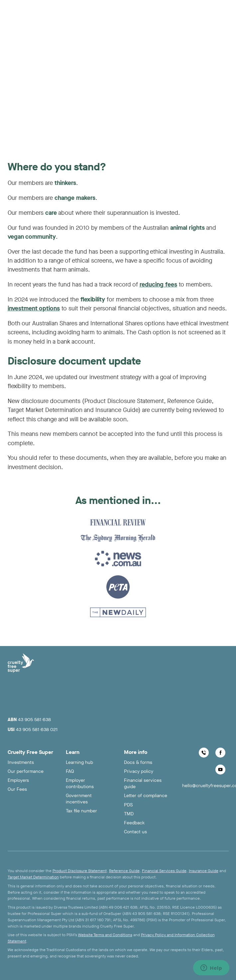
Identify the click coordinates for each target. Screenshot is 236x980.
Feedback (134, 823)
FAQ (70, 771)
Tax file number (81, 811)
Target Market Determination (33, 877)
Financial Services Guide (164, 871)
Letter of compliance (146, 796)
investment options (34, 308)
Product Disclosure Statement (80, 871)
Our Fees (17, 789)
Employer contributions (80, 783)
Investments (21, 762)
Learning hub (79, 762)
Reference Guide (124, 871)
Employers (18, 780)
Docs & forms (138, 762)
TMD (129, 814)
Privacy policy (139, 771)
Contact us (135, 832)
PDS (128, 805)
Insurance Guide (204, 871)
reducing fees (158, 285)
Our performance (26, 771)
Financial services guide (143, 783)
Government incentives (79, 799)
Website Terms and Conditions (105, 935)
